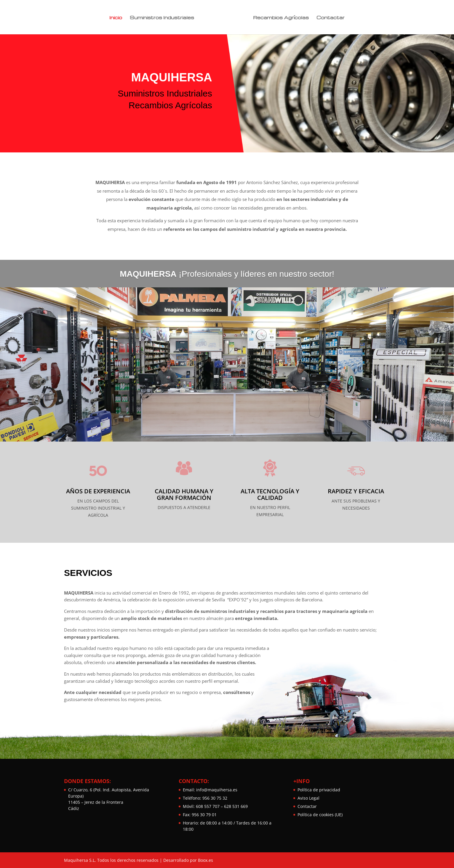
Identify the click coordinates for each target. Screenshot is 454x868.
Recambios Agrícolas (279, 17)
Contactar (329, 17)
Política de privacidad (319, 790)
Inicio (117, 17)
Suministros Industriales (163, 17)
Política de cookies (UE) (320, 815)
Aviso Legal (308, 798)
